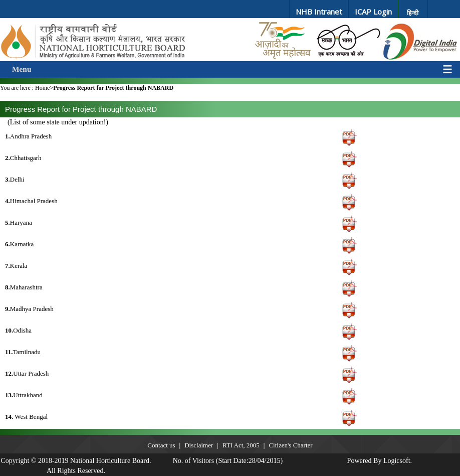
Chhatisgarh (23, 158)
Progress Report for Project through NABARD (113, 88)
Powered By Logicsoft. (380, 461)
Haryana (19, 222)
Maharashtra (24, 287)
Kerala (16, 266)
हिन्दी (413, 13)
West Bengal (26, 417)
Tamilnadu (23, 352)
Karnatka (19, 244)
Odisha (18, 330)
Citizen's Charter (290, 445)
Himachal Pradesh (31, 201)
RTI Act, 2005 (241, 445)
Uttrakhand (24, 395)
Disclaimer (199, 445)
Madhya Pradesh (29, 309)
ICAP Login (373, 12)
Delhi (15, 179)
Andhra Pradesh (28, 136)
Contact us (161, 445)
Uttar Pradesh (27, 373)
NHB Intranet (319, 12)
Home (42, 88)
